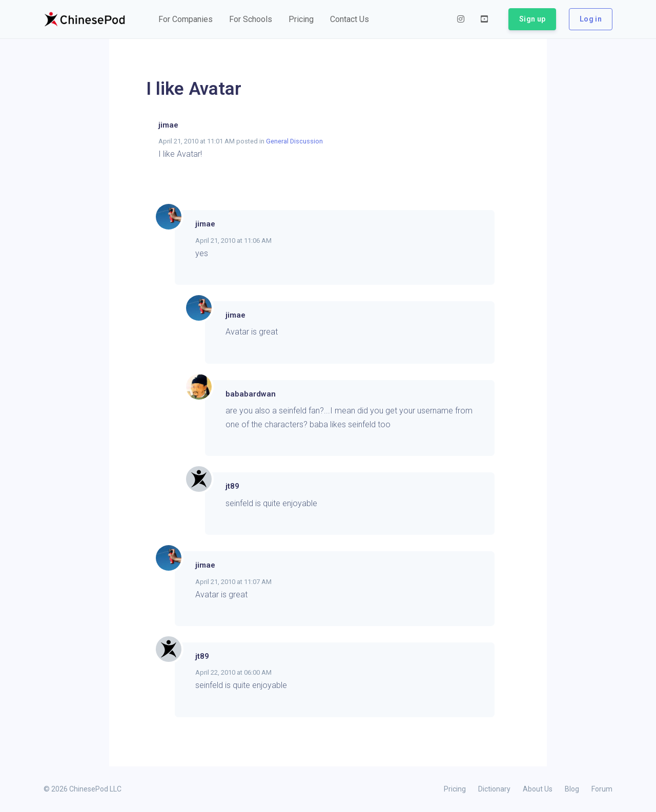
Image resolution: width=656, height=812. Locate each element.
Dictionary (494, 789)
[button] (186, 19)
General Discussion (294, 141)
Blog (572, 789)
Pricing (455, 789)
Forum (602, 789)
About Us (538, 789)
